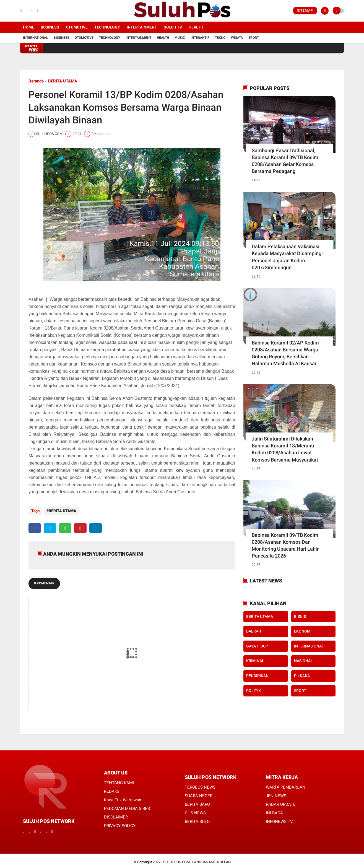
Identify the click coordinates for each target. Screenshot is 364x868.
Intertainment (142, 27)
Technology (107, 27)
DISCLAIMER (116, 814)
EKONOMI (303, 631)
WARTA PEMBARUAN (286, 784)
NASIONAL (303, 661)
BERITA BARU (197, 802)
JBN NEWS (276, 793)
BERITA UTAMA (63, 81)
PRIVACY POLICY (120, 823)
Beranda (36, 81)
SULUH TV (173, 27)
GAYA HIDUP (257, 646)
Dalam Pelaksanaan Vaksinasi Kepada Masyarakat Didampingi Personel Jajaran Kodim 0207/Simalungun (287, 257)
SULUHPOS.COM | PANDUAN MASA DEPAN (197, 859)
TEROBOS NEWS (200, 784)
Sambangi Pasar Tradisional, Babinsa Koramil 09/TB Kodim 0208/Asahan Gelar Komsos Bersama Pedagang (285, 161)
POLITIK (253, 691)
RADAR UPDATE (281, 802)
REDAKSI (112, 789)
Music (180, 38)
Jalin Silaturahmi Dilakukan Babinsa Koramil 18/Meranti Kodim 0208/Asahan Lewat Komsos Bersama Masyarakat (285, 449)
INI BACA (274, 810)
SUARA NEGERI (199, 793)
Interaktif (200, 38)
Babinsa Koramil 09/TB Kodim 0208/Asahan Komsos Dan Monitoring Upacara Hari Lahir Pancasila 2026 (285, 546)
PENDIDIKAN (257, 676)
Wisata (237, 38)
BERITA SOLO (197, 819)
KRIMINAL (255, 661)
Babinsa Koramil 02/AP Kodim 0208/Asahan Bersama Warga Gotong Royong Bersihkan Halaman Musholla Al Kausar (285, 353)
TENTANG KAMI (119, 780)
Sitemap (305, 11)
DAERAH (254, 631)
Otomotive (77, 27)
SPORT (300, 691)
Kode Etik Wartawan (123, 797)
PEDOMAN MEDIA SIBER (127, 806)
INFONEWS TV (279, 819)
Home (28, 27)
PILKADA (302, 676)
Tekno (220, 38)
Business (50, 27)
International (36, 38)
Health (196, 27)
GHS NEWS (195, 810)
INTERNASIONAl (308, 646)
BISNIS (300, 616)
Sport (254, 38)
